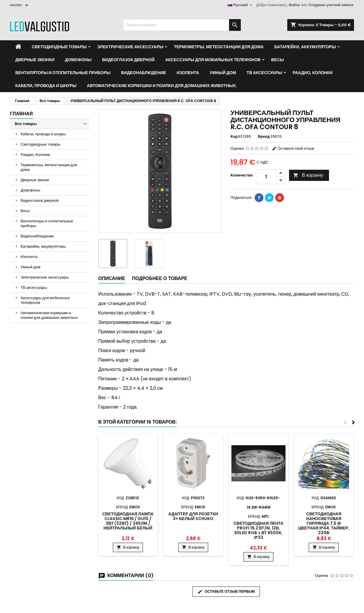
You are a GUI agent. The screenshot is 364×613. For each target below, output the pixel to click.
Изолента (188, 73)
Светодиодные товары (59, 47)
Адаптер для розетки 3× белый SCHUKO (193, 516)
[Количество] (266, 177)
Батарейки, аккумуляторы (305, 47)
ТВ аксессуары (264, 73)
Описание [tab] (112, 278)
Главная (21, 114)
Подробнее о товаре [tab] (160, 278)
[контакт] (20, 5)
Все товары (26, 124)
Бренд (264, 136)
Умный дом (223, 73)
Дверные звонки (35, 60)
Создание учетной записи (331, 5)
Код (234, 136)
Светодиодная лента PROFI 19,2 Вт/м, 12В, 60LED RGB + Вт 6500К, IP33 (258, 530)
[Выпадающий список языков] (241, 5)
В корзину (308, 175)
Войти (294, 5)
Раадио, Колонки (312, 73)
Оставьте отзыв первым (226, 592)
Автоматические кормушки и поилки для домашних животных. (162, 86)
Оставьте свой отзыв (293, 148)
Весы (277, 60)
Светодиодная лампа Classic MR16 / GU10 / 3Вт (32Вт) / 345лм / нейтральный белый (128, 521)
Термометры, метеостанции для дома (219, 47)
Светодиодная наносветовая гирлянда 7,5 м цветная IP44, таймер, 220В (324, 523)
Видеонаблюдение (144, 73)
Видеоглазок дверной (128, 60)
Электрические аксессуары (130, 47)
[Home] (18, 47)
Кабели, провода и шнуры (46, 86)
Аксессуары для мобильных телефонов (213, 60)
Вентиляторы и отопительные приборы (63, 73)
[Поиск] (182, 25)
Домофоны (78, 60)
